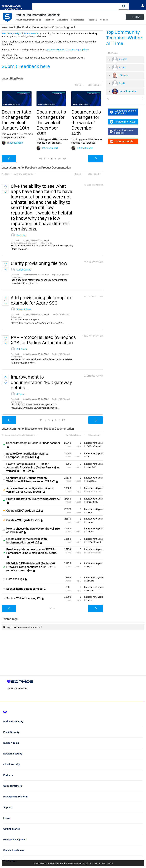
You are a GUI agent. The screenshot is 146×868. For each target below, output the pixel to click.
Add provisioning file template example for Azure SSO (42, 300)
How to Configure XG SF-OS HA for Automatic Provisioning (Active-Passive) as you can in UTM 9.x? (33, 468)
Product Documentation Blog (28, 20)
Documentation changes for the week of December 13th (86, 123)
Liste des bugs (15, 579)
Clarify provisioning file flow (39, 263)
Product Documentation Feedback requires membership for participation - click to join (73, 863)
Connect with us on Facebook (122, 132)
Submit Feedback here (26, 66)
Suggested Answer (4, 490)
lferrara (90, 512)
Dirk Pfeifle (22, 349)
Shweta (91, 581)
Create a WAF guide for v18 (23, 520)
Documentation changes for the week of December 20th (51, 123)
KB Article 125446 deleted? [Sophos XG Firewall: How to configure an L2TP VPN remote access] (31, 567)
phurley (122, 67)
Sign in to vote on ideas (5, 186)
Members (104, 20)
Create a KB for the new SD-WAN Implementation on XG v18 (27, 541)
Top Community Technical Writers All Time (125, 38)
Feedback (49, 20)
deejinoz (21, 394)
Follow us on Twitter (123, 122)
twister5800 (93, 502)
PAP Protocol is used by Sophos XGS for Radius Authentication (43, 340)
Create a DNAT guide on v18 (23, 511)
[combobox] (75, 6)
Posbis (122, 83)
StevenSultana (24, 270)
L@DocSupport (94, 542)
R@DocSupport (15, 143)
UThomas (123, 75)
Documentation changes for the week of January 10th (16, 120)
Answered (4, 444)
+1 (31, 571)
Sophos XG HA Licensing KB (23, 598)
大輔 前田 (123, 59)
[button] (124, 6)
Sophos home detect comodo (24, 589)
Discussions (63, 20)
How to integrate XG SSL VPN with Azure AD (33, 499)
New (137, 17)
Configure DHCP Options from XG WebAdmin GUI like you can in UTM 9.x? (30, 480)
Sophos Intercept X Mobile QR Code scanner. (33, 443)
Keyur (90, 567)
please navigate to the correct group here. (68, 50)
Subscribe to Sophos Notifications (123, 112)
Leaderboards (78, 20)
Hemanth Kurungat (128, 91)
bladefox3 (91, 467)
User (143, 6)
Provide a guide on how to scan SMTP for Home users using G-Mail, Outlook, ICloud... (32, 551)
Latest (94, 443)
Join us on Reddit (121, 141)
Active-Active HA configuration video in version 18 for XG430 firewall (30, 490)
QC (88, 457)
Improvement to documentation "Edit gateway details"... (41, 382)
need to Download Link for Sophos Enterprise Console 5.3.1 (27, 455)
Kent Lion (21, 235)
